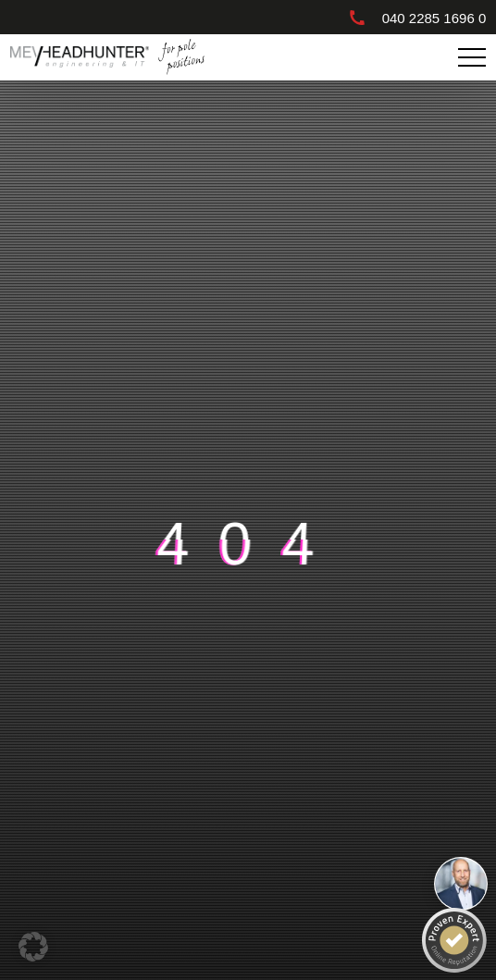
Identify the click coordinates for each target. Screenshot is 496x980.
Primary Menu (475, 58)
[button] (33, 947)
